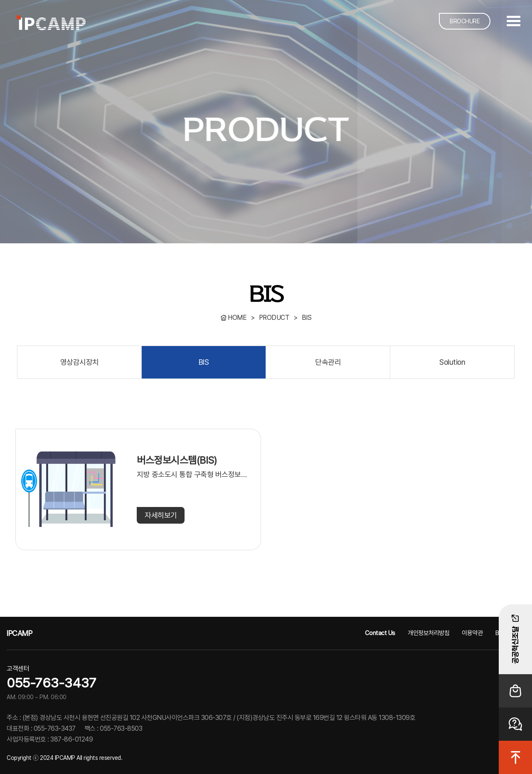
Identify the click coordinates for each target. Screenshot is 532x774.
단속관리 (328, 362)
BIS (307, 318)
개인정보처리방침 (429, 633)
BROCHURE (465, 21)
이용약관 (472, 633)
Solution (452, 362)
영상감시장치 (80, 362)
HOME (237, 318)
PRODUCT (274, 318)
